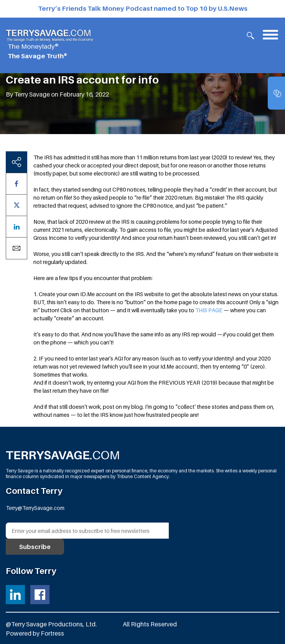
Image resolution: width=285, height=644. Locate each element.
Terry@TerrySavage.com (35, 508)
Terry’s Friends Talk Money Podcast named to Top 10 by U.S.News (143, 8)
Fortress (52, 633)
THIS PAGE (209, 310)
